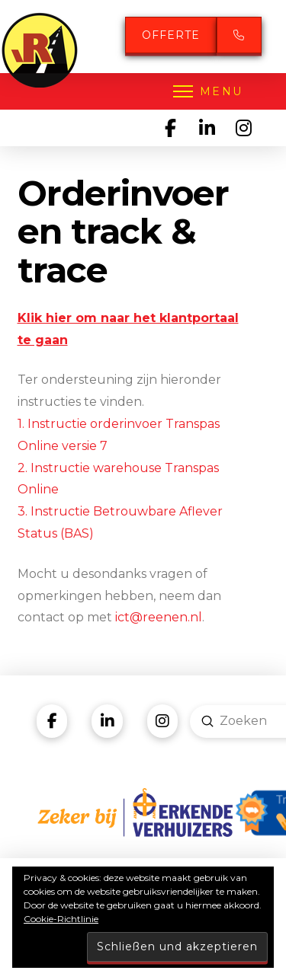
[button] (207, 91)
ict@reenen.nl (159, 617)
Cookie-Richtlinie (61, 919)
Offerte (171, 35)
